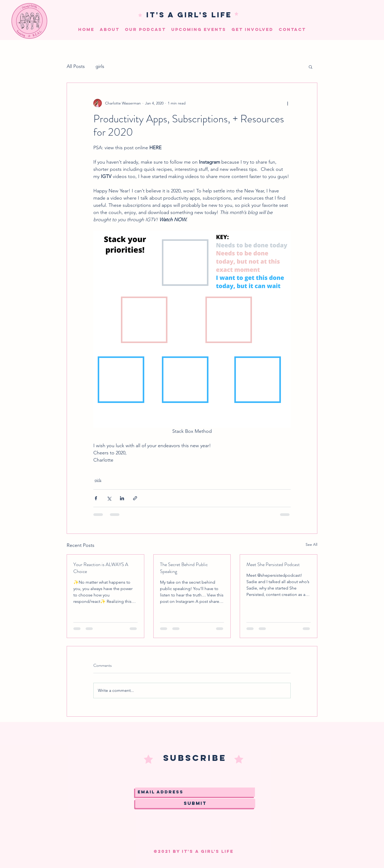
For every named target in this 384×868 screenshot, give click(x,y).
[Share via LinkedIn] (122, 498)
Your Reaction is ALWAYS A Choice (101, 568)
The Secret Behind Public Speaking (184, 568)
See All (311, 544)
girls (100, 66)
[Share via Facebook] (96, 498)
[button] (311, 67)
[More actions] (287, 103)
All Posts (76, 66)
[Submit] (195, 803)
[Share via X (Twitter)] (109, 498)
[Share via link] (135, 498)
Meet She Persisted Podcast (273, 564)
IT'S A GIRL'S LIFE (189, 15)
